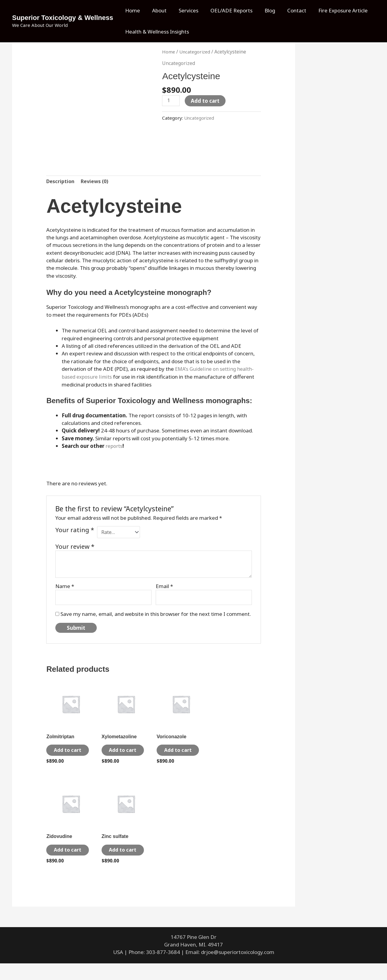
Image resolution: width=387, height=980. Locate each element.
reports (114, 446)
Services (184, 10)
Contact (287, 10)
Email (164, 586)
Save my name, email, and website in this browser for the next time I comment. (156, 615)
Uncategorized (196, 52)
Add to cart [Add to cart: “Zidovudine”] (66, 863)
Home (132, 10)
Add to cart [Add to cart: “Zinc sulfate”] (122, 863)
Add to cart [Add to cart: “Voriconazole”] (177, 755)
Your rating (75, 530)
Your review (75, 546)
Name (65, 586)
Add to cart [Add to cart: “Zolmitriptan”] (66, 755)
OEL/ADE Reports (225, 10)
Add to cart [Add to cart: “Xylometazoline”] (122, 755)
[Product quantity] (171, 101)
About (157, 10)
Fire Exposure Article (331, 10)
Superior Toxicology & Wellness (63, 18)
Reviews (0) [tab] (96, 182)
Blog (262, 10)
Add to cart (206, 101)
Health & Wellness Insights (156, 32)
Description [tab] (61, 182)
